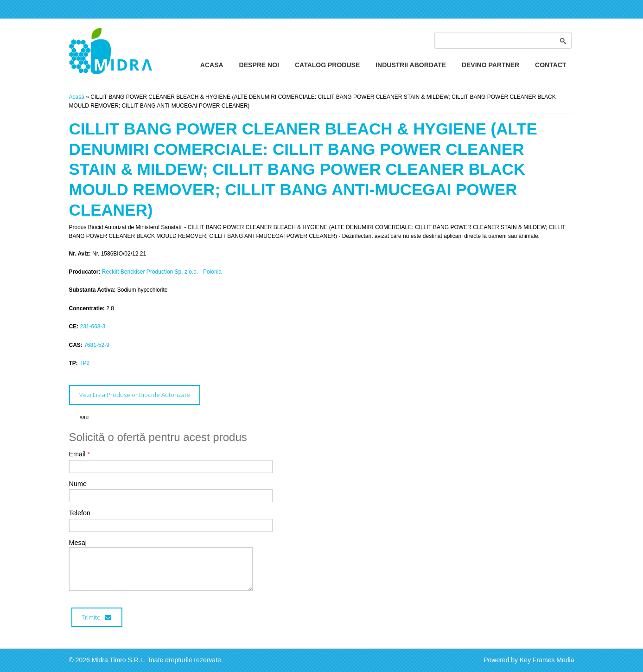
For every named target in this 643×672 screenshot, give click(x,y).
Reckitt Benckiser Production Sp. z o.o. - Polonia (162, 272)
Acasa (212, 65)
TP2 (84, 363)
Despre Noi (259, 65)
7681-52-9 (97, 345)
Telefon (80, 513)
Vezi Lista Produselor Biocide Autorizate (135, 395)
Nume (78, 484)
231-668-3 (93, 326)
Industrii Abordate (411, 65)
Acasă (77, 97)
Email (80, 454)
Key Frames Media (547, 660)
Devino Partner (490, 65)
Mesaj (78, 543)
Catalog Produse (327, 65)
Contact (551, 65)
